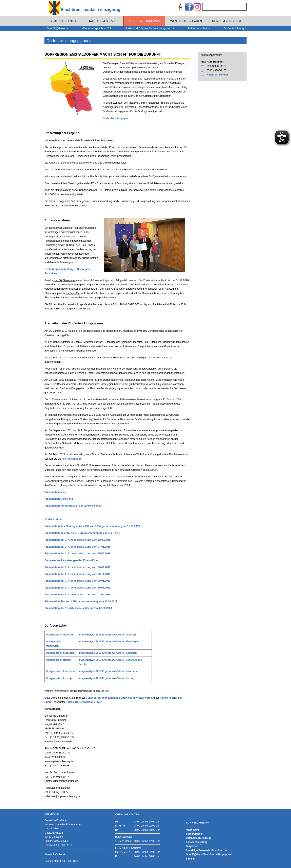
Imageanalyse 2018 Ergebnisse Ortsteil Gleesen (107, 635)
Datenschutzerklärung (199, 838)
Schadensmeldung (197, 842)
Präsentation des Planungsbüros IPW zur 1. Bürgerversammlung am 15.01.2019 (92, 526)
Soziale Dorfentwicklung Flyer (84, 702)
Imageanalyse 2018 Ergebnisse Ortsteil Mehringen (109, 642)
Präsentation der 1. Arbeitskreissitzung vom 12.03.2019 (77, 540)
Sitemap (191, 859)
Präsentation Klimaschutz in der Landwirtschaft (73, 506)
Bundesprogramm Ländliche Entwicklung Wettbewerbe (119, 698)
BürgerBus (194, 846)
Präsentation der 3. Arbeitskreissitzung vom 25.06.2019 (77, 554)
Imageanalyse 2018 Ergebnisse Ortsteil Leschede (108, 671)
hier (107, 691)
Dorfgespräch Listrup (59, 678)
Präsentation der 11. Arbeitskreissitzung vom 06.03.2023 (78, 608)
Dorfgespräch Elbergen (60, 653)
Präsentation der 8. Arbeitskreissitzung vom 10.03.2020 (77, 588)
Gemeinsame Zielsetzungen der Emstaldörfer (72, 560)
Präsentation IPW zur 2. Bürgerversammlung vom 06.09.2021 (81, 601)
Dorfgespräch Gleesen (59, 635)
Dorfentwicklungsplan (116, 118)
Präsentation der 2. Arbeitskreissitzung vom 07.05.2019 (77, 547)
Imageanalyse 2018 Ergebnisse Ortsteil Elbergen (108, 653)
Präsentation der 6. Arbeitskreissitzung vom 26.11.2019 (77, 574)
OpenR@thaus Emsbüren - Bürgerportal (209, 854)
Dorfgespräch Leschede (60, 671)
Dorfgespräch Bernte (58, 660)
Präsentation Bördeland (59, 499)
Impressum (192, 830)
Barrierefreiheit (195, 834)
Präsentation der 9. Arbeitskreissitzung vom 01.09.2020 (77, 595)
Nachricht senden (217, 75)
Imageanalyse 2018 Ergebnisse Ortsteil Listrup (106, 678)
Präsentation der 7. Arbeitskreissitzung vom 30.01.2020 (77, 581)
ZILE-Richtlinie (53, 520)
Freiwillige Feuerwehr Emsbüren (207, 850)
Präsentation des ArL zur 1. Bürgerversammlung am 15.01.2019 (82, 533)
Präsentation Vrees (56, 492)
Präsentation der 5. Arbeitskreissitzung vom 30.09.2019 (77, 567)
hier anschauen (72, 459)
